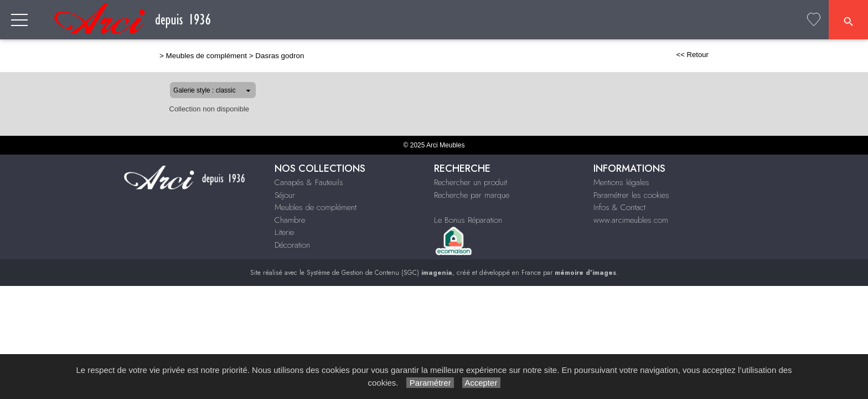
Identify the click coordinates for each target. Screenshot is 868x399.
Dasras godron (244, 56)
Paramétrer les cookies (631, 195)
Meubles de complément (520, 20)
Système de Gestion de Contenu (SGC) (379, 273)
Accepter (481, 383)
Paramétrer (430, 383)
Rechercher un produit (471, 182)
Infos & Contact (619, 207)
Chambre (631, 20)
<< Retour (728, 55)
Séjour (416, 20)
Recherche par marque (472, 195)
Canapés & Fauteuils (322, 20)
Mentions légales (621, 182)
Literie (692, 20)
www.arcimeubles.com (631, 220)
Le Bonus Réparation (468, 220)
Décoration (759, 20)
